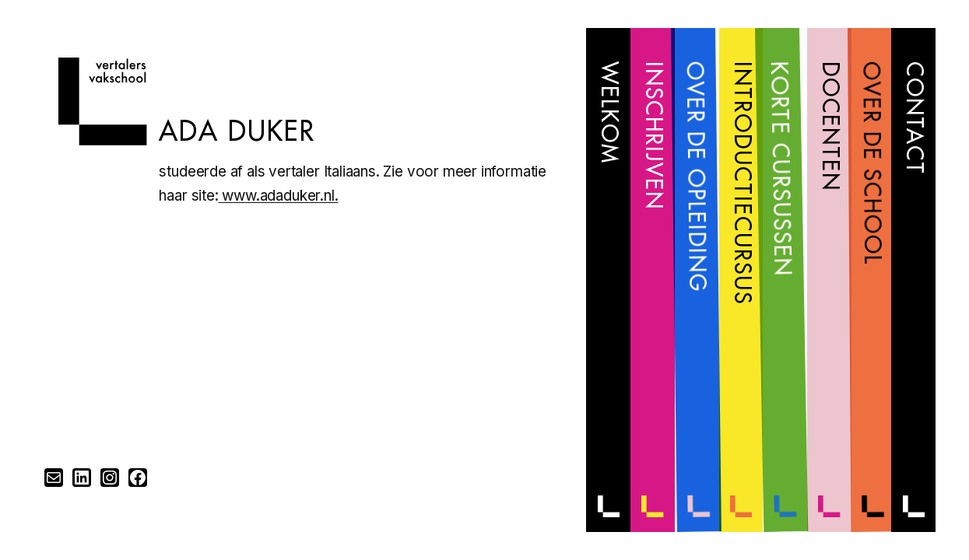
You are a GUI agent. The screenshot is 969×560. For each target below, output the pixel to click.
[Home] (102, 140)
